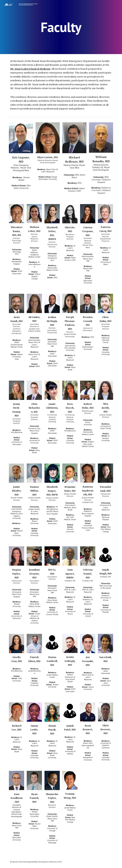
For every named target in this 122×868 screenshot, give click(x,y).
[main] (61, 27)
